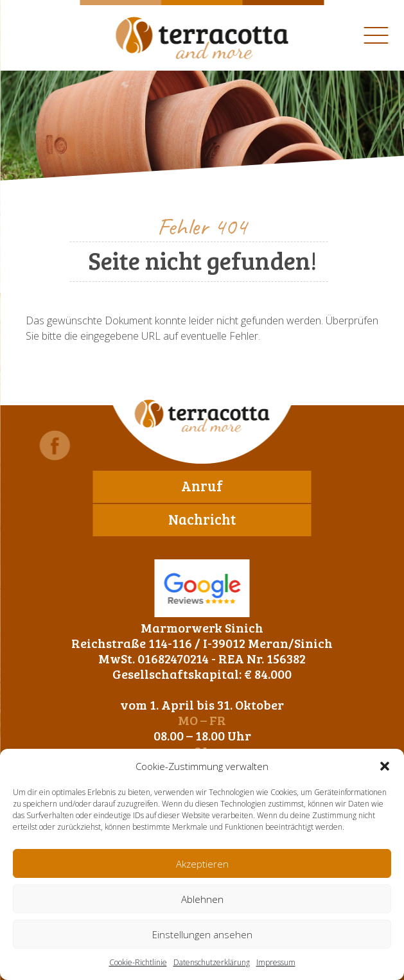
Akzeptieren (202, 864)
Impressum (276, 962)
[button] (385, 766)
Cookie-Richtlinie (138, 962)
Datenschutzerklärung (212, 962)
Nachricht (202, 519)
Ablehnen (202, 899)
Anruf (202, 486)
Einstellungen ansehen (202, 934)
